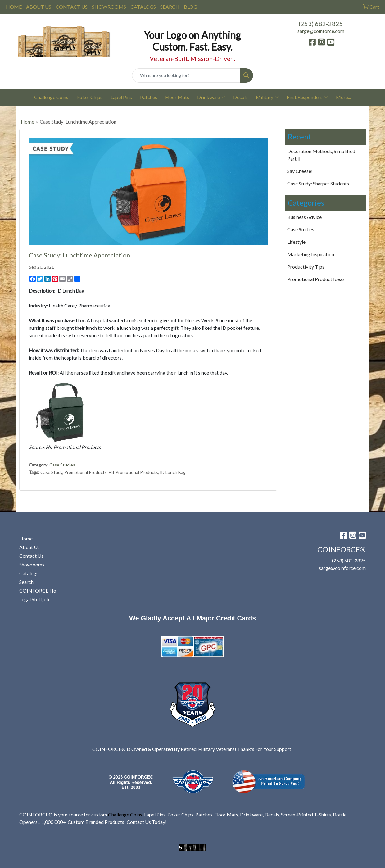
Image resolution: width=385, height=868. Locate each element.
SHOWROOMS (109, 7)
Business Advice (304, 217)
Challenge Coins (51, 97)
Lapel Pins (121, 97)
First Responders (307, 97)
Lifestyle (296, 242)
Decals (240, 97)
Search (26, 582)
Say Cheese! (300, 171)
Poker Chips (89, 97)
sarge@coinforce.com (321, 31)
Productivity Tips (306, 267)
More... (343, 97)
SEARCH (170, 7)
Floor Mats (177, 97)
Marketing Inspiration (311, 254)
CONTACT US (72, 7)
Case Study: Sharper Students (318, 183)
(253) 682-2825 (321, 24)
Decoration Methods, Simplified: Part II (322, 155)
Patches (149, 97)
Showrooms (32, 564)
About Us (29, 547)
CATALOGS (143, 7)
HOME (14, 7)
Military (267, 97)
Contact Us (31, 556)
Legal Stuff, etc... (36, 599)
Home (27, 122)
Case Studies (62, 465)
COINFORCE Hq (38, 591)
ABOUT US (39, 7)
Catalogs (29, 573)
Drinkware (211, 97)
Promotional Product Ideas (316, 279)
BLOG (190, 7)
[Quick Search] (186, 75)
